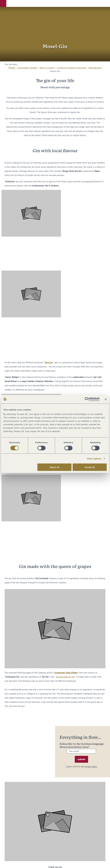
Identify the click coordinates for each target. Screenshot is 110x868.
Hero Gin (49, 362)
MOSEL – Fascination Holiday (23, 68)
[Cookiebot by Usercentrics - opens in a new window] (87, 399)
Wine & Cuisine (47, 68)
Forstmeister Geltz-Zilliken (66, 673)
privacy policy (91, 766)
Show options (94, 458)
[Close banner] (106, 399)
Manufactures (95, 68)
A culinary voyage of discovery (71, 68)
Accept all (90, 467)
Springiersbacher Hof (65, 677)
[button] (3, 3)
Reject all (54, 467)
